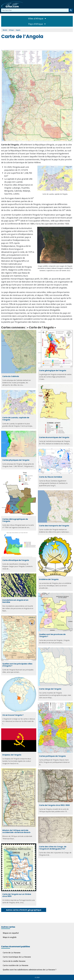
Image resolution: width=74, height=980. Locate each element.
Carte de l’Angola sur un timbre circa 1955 (17, 895)
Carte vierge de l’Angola (50, 689)
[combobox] (35, 10)
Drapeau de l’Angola (12, 755)
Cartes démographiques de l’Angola (15, 520)
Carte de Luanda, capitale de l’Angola (16, 419)
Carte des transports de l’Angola (54, 526)
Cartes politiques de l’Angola (52, 756)
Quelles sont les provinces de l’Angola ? (52, 635)
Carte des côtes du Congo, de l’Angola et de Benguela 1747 (53, 848)
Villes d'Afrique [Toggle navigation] (37, 18)
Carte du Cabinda (11, 376)
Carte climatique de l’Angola (16, 560)
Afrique (11, 30)
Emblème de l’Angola (49, 579)
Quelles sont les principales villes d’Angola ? (17, 665)
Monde (5, 30)
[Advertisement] (37, 45)
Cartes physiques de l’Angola (16, 460)
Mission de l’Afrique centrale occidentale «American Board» (16, 831)
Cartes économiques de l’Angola (54, 437)
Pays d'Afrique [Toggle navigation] (37, 24)
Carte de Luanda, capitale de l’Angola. (55, 194)
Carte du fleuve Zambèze (51, 477)
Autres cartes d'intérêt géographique (24, 910)
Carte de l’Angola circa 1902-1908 (54, 805)
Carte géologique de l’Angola (53, 370)
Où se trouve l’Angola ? (13, 715)
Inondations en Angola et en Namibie (15, 601)
